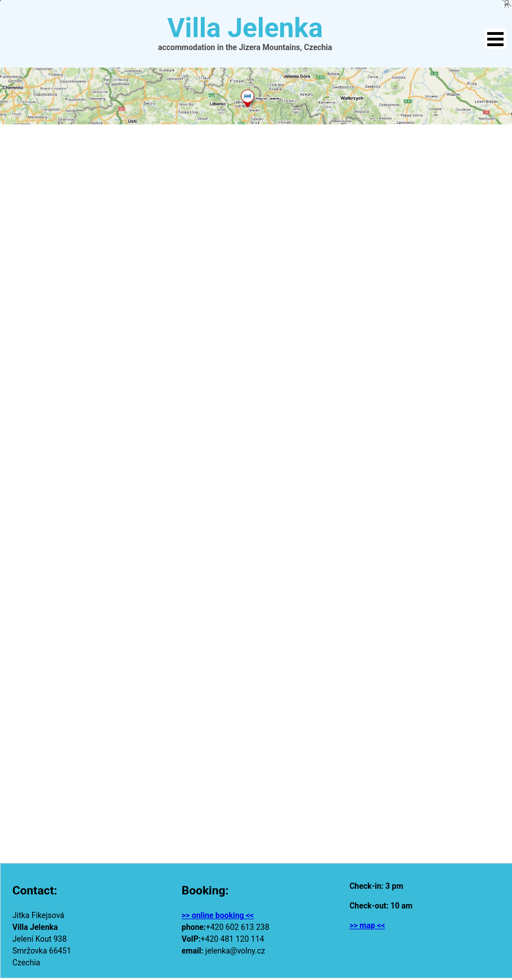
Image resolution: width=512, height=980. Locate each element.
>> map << (367, 925)
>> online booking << (218, 915)
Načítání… (259, 494)
